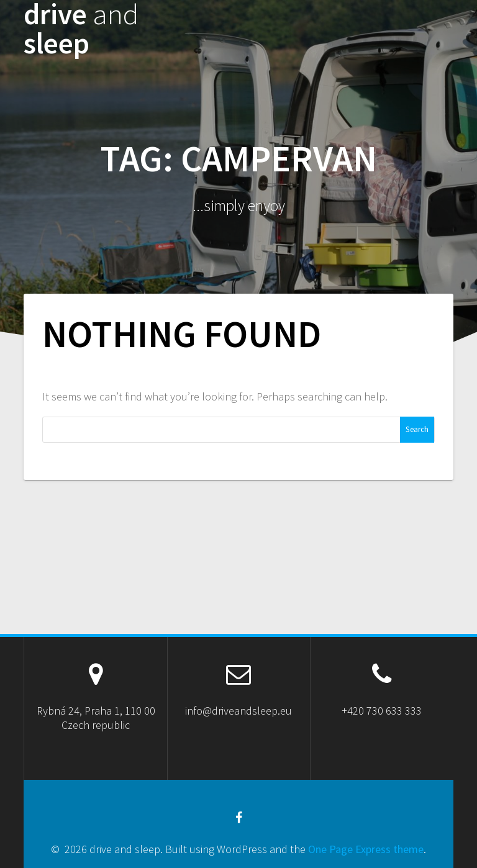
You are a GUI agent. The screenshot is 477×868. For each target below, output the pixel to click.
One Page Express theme (366, 849)
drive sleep (81, 29)
